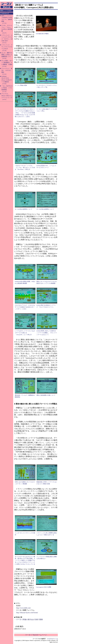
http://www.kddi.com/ (24, 608)
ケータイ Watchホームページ (36, 635)
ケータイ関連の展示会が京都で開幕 (30, 619)
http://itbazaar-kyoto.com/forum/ (27, 613)
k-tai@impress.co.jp (52, 639)
